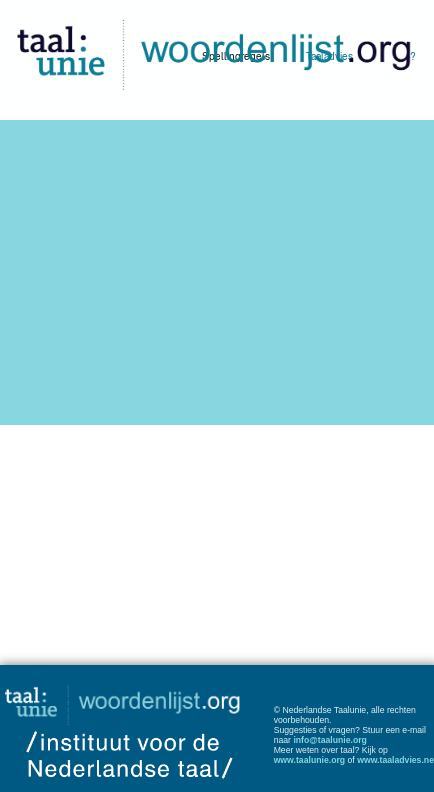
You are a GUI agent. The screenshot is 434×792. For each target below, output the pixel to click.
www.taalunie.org (309, 760)
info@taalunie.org (330, 740)
